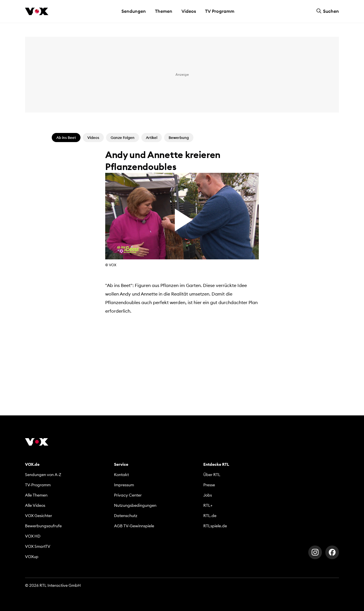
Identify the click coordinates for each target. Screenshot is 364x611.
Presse (209, 485)
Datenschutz (126, 516)
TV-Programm (38, 485)
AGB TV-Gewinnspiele (134, 526)
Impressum (124, 485)
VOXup (32, 557)
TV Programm (220, 11)
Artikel (152, 138)
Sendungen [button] (134, 11)
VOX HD (33, 536)
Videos (189, 11)
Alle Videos (35, 505)
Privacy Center (128, 495)
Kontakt (121, 475)
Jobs (208, 495)
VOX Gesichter (39, 516)
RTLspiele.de (215, 526)
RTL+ (208, 505)
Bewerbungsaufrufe (43, 526)
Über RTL (212, 475)
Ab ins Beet (66, 138)
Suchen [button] (328, 11)
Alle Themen (36, 495)
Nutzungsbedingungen (135, 505)
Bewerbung (179, 138)
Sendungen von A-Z (43, 475)
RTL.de (210, 516)
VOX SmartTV (38, 546)
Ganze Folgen (123, 138)
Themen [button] (164, 11)
